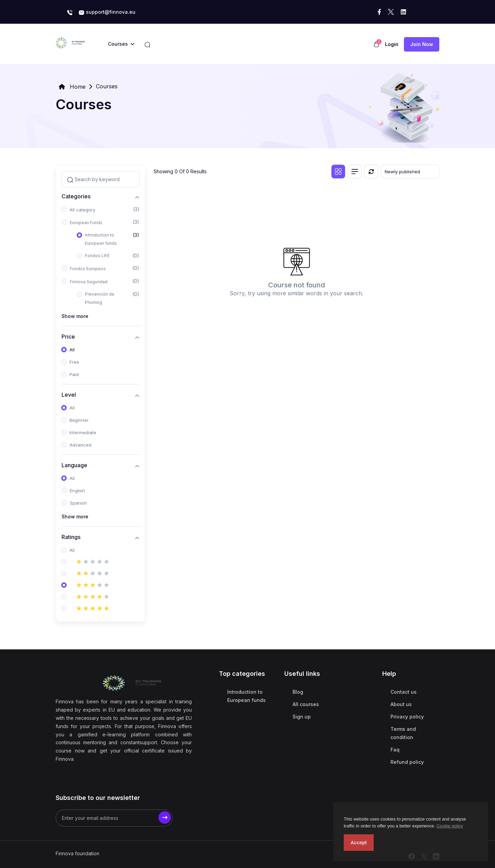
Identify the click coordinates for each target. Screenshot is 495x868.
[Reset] (371, 172)
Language (74, 465)
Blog (298, 692)
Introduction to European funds (101, 239)
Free (74, 362)
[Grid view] (338, 172)
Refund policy (407, 762)
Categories (76, 196)
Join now (422, 44)
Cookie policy (450, 826)
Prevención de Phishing (100, 298)
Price (68, 336)
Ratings (71, 537)
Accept (359, 843)
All (72, 350)
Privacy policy (407, 717)
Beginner (79, 420)
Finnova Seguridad (89, 282)
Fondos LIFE (97, 256)
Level (69, 394)
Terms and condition (403, 733)
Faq (395, 750)
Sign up (302, 717)
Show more (75, 316)
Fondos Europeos (88, 269)
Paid (74, 374)
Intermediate (83, 432)
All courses (306, 704)
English (77, 491)
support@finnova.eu (107, 12)
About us (401, 704)
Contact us (404, 692)
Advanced (80, 445)
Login (392, 44)
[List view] (355, 172)
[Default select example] (410, 172)
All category (82, 210)
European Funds (86, 223)
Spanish (78, 503)
